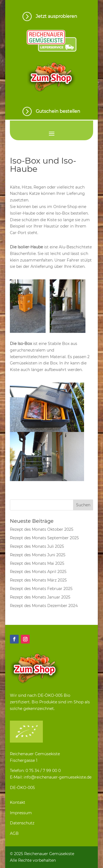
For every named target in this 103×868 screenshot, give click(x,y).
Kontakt (18, 802)
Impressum (21, 813)
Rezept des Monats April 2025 (38, 572)
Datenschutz (22, 823)
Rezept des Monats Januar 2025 (40, 597)
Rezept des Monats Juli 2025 (37, 546)
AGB (14, 833)
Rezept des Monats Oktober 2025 (42, 529)
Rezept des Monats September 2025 (44, 538)
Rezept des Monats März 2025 (38, 580)
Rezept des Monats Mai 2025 (37, 563)
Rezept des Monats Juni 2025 (38, 555)
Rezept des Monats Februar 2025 (41, 589)
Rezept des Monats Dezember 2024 (44, 606)
